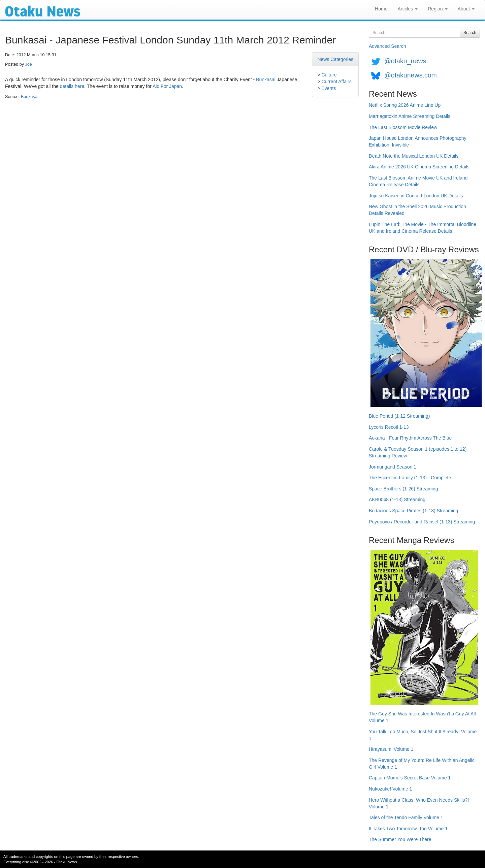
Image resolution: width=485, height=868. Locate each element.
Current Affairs (336, 82)
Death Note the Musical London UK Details (414, 156)
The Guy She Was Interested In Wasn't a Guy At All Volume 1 (422, 717)
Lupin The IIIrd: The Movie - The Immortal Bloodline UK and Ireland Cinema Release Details (423, 228)
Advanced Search (387, 46)
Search (470, 33)
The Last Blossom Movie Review (403, 127)
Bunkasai (266, 79)
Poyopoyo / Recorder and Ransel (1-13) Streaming (422, 522)
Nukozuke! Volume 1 (390, 789)
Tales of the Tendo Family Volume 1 (406, 817)
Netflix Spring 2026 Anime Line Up (405, 105)
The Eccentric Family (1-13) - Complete (410, 478)
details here (72, 86)
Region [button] (438, 9)
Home (381, 9)
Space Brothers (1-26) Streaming (403, 489)
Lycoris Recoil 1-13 (389, 427)
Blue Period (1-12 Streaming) (399, 416)
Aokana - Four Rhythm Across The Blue (410, 438)
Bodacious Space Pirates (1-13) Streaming (413, 511)
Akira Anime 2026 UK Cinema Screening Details (419, 167)
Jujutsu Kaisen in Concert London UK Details (416, 196)
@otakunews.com (411, 75)
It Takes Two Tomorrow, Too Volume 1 (408, 829)
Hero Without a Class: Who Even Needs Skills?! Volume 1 (419, 803)
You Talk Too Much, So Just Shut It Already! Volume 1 (423, 735)
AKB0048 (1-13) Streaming (397, 500)
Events (329, 88)
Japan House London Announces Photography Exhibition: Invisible (418, 141)
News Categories (335, 59)
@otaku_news (405, 61)
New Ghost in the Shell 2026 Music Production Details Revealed (417, 210)
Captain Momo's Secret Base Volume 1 (410, 778)
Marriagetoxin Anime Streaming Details (410, 116)
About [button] (466, 9)
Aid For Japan (167, 86)
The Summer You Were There (400, 839)
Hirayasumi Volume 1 (391, 749)
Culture (329, 75)
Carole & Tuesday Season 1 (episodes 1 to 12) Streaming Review (418, 452)
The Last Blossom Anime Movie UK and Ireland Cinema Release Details (418, 181)
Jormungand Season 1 (393, 467)
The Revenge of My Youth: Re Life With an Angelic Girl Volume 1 (422, 764)
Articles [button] (408, 9)
